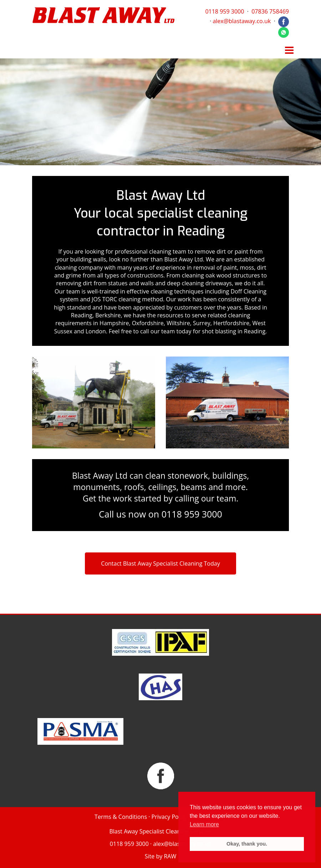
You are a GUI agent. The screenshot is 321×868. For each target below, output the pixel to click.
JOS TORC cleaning (116, 299)
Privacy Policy (169, 817)
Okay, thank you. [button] (247, 844)
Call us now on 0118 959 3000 (160, 514)
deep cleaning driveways (199, 283)
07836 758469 (270, 11)
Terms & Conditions (121, 817)
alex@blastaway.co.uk (242, 21)
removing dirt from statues (92, 283)
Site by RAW (160, 856)
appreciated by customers (168, 307)
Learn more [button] (204, 824)
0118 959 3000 (225, 11)
